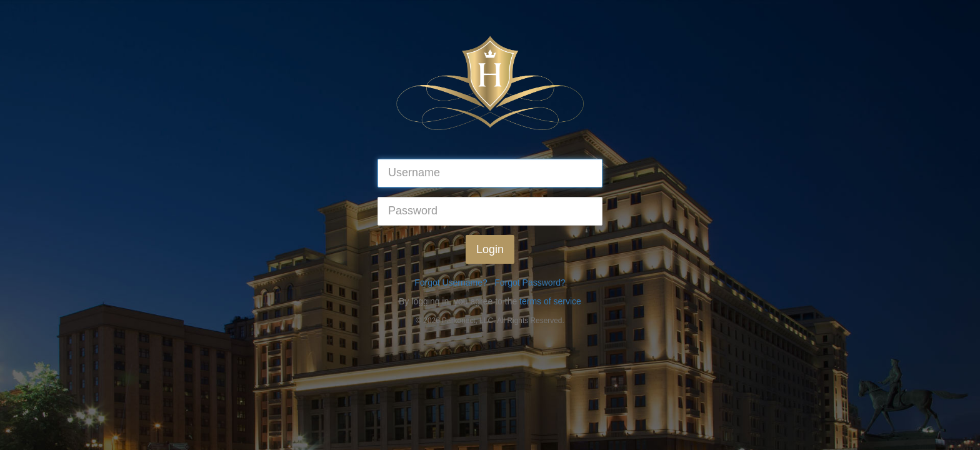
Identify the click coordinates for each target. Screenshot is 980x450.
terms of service (550, 301)
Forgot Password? (530, 282)
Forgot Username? (451, 282)
